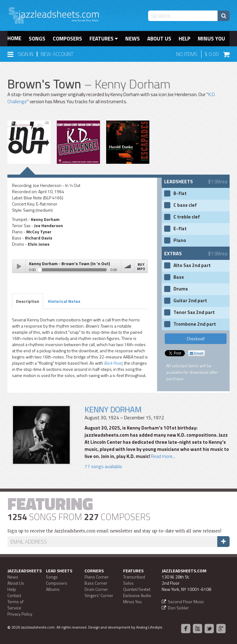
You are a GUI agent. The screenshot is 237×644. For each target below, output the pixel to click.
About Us (159, 39)
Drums (181, 289)
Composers (67, 39)
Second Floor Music (186, 602)
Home (14, 38)
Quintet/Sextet (137, 589)
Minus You (211, 39)
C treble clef (187, 217)
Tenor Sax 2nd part (194, 312)
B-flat (180, 193)
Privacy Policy (20, 614)
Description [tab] (28, 301)
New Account (57, 54)
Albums (53, 589)
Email (196, 353)
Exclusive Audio (137, 595)
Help (185, 39)
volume (128, 266)
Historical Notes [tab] (64, 301)
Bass (179, 277)
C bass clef (185, 205)
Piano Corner (97, 577)
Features (104, 39)
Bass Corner (96, 583)
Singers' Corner (99, 595)
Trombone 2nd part (195, 324)
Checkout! (196, 339)
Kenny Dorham (113, 409)
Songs (37, 39)
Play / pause (19, 266)
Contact (14, 595)
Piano (180, 240)
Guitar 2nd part (190, 301)
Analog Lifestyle (149, 627)
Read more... (163, 456)
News (133, 39)
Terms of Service (15, 605)
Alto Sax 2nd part (192, 265)
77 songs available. (104, 466)
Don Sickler (178, 608)
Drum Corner (96, 589)
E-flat (180, 229)
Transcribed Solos (134, 580)
